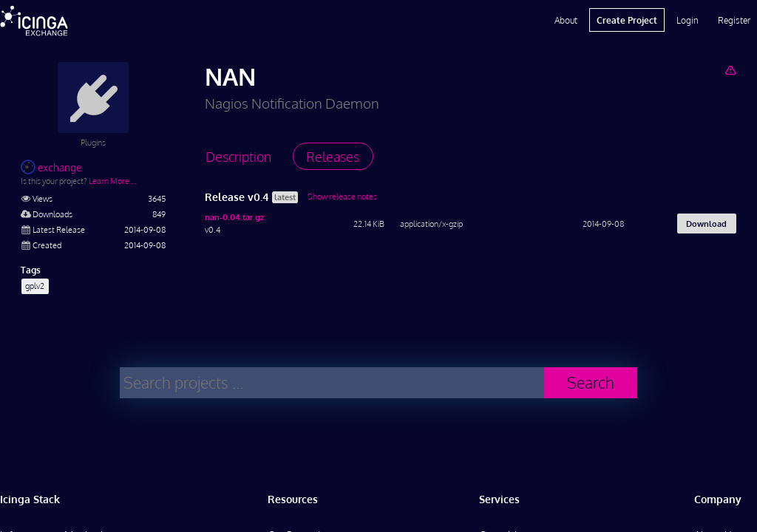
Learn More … (113, 181)
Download (706, 224)
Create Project (627, 20)
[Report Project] (730, 70)
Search (591, 382)
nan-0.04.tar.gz (234, 217)
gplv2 (35, 286)
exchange (51, 167)
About (566, 20)
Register (734, 20)
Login (688, 20)
